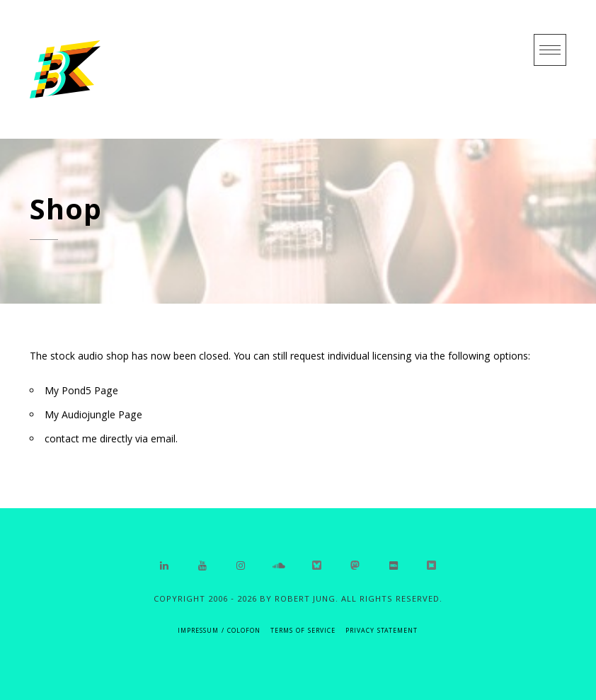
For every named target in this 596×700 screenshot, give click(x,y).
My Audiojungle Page (93, 416)
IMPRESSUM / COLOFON (219, 632)
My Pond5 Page (81, 392)
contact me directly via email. (111, 440)
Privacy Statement (382, 632)
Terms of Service (303, 632)
